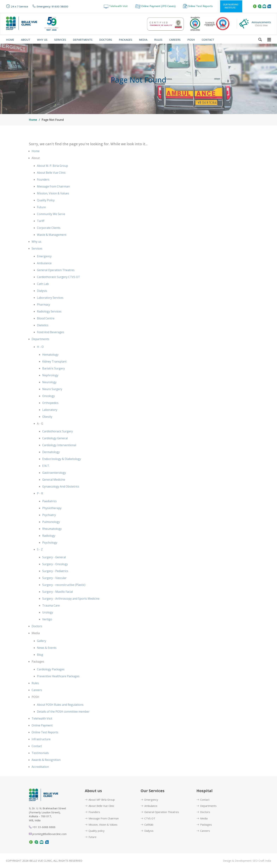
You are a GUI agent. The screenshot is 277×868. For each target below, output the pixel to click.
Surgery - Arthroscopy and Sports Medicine (71, 607)
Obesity (47, 425)
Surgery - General (54, 566)
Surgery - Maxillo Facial (58, 600)
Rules (158, 40)
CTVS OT (148, 818)
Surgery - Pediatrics (55, 579)
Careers (175, 40)
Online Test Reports (198, 6)
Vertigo (47, 628)
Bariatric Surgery (54, 377)
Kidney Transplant (54, 370)
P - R (40, 502)
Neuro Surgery (52, 397)
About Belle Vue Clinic (51, 181)
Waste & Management (52, 243)
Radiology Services (49, 320)
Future (41, 216)
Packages (126, 40)
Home (10, 40)
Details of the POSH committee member (63, 720)
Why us (42, 40)
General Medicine (54, 488)
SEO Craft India (262, 861)
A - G (40, 432)
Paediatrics (49, 510)
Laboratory (50, 418)
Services (60, 40)
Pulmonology (51, 530)
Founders (43, 188)
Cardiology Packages (51, 678)
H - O (40, 355)
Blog (40, 663)
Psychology (50, 551)
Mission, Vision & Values (53, 202)
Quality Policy (46, 209)
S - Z (40, 558)
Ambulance (44, 272)
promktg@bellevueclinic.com (48, 834)
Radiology (49, 544)
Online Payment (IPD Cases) (155, 6)
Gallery (42, 649)
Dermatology (51, 460)
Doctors (106, 40)
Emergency (44, 265)
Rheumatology (52, 537)
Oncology (48, 404)
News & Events (47, 656)
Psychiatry (49, 523)
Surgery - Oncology (55, 573)
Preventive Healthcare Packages (58, 685)
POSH (191, 40)
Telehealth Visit (116, 6)
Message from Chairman (53, 195)
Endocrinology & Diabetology (62, 467)
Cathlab (147, 825)
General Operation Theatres (56, 278)
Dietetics (43, 334)
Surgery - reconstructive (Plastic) (64, 593)
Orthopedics (50, 411)
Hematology (50, 363)
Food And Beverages (51, 341)
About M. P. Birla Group (52, 174)
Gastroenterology (54, 481)
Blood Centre (46, 327)
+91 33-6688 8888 (42, 827)
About (26, 40)
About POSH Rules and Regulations (60, 713)
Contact (208, 40)
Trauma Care (51, 614)
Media (143, 40)
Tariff (41, 229)
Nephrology (50, 384)
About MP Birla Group (100, 800)
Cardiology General (55, 447)
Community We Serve (51, 222)
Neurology (49, 391)
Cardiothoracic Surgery (58, 440)
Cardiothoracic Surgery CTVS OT (58, 285)
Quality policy (95, 831)
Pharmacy (43, 313)
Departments (83, 40)
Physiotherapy (52, 516)
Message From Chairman (102, 818)
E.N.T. (46, 474)
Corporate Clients (49, 236)
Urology (48, 621)
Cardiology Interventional (59, 454)
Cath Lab (43, 292)
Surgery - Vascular (54, 586)
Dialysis (42, 299)
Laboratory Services (50, 306)
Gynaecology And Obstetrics (61, 495)
